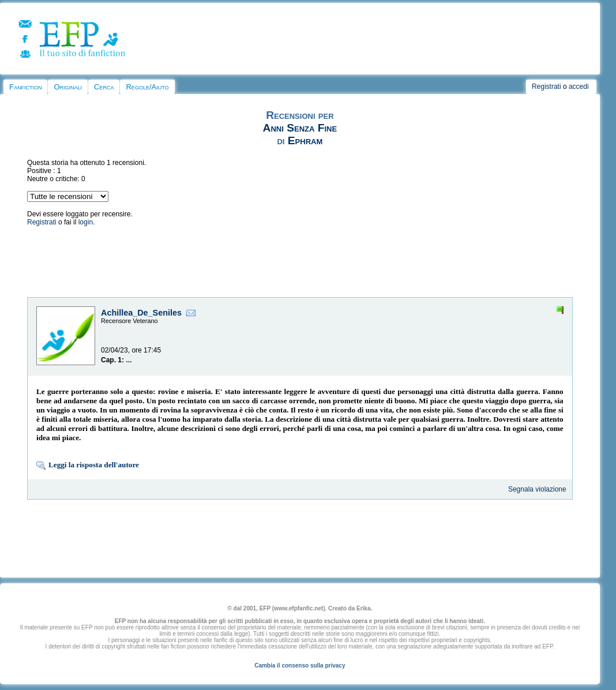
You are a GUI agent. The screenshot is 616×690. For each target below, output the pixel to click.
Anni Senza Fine (300, 128)
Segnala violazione (537, 489)
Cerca (104, 87)
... (129, 360)
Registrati (546, 87)
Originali (68, 87)
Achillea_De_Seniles (141, 313)
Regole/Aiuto (147, 87)
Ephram (305, 140)
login (86, 222)
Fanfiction (25, 87)
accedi (579, 87)
